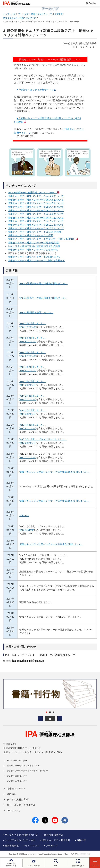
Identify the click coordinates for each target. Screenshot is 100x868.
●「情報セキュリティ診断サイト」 (35, 90)
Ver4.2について (28, 399)
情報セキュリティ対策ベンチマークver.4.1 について (36, 218)
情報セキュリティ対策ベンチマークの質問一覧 (33, 250)
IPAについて (13, 810)
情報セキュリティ (39, 14)
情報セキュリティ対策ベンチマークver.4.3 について (36, 210)
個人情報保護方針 (54, 835)
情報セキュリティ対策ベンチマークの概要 (30, 235)
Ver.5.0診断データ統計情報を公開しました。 (44, 298)
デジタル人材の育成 (18, 800)
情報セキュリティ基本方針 (56, 840)
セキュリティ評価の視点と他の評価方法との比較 (34, 246)
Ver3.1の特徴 (27, 530)
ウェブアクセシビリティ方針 (20, 840)
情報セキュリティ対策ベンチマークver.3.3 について (36, 225)
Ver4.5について (28, 356)
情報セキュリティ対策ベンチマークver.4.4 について (36, 207)
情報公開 (81, 840)
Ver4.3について (28, 385)
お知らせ (24, 515)
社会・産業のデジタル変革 (21, 805)
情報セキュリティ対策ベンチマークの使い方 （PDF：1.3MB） (42, 239)
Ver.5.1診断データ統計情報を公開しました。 (44, 283)
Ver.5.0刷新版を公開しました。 (36, 312)
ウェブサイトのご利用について (21, 835)
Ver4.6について (28, 341)
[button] (40, 719)
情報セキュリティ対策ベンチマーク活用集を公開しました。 (52, 544)
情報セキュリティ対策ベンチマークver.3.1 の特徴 (35, 232)
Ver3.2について (28, 457)
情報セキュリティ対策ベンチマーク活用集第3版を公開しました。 (55, 472)
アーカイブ (23, 14)
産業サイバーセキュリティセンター (23, 766)
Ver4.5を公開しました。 (33, 352)
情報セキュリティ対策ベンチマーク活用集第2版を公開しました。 (55, 501)
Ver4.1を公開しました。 (33, 410)
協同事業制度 (12, 846)
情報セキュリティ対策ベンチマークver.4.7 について (36, 196)
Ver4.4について (28, 371)
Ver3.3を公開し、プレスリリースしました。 (43, 439)
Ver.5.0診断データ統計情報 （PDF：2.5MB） (32, 193)
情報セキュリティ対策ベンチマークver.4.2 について (36, 214)
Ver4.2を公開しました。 (33, 396)
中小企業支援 (56, 14)
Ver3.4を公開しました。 (33, 425)
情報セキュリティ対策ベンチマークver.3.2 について (36, 228)
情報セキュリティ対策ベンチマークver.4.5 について (36, 203)
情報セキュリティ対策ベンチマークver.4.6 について (36, 200)
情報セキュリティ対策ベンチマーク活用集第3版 (33, 243)
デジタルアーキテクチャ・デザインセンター (27, 771)
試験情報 (12, 794)
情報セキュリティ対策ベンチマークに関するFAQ (34, 257)
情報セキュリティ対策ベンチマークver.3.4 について (36, 221)
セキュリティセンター (17, 761)
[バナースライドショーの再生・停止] (50, 719)
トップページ (9, 14)
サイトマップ (32, 846)
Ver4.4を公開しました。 (33, 367)
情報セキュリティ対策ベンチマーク (20, 18)
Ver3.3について (28, 443)
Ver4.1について (28, 414)
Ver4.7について (28, 327)
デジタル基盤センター (17, 776)
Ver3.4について (28, 428)
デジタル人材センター (17, 781)
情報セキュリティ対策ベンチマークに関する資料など (36, 260)
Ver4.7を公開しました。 (33, 323)
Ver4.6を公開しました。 (33, 338)
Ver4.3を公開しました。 (33, 381)
